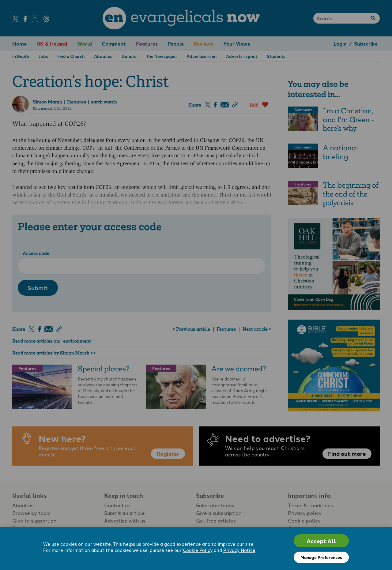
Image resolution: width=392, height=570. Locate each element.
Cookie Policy (198, 550)
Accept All (321, 541)
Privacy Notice (239, 550)
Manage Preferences (321, 557)
